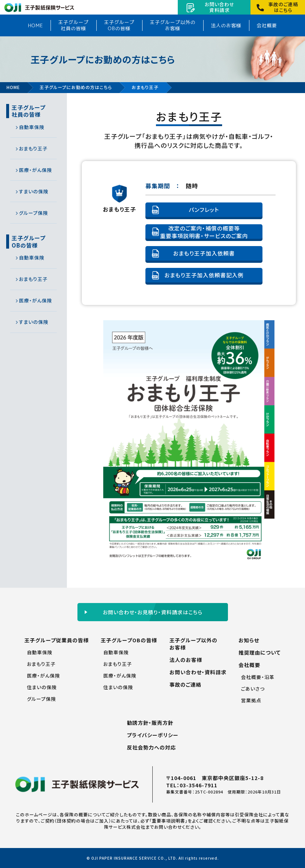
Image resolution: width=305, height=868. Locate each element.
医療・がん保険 (35, 170)
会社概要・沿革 (258, 677)
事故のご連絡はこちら (283, 7)
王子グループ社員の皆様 (73, 25)
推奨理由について (260, 652)
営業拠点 (251, 700)
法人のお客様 (226, 25)
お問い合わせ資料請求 (220, 7)
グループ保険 (33, 213)
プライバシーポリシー (153, 735)
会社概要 (267, 25)
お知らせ (249, 640)
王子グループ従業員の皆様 (57, 640)
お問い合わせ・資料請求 (198, 672)
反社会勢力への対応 (151, 747)
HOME (35, 25)
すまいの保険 (34, 191)
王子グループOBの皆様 (119, 25)
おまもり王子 (33, 148)
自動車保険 (32, 127)
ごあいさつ (253, 689)
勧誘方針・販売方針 (150, 723)
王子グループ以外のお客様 (173, 25)
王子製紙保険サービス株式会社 (39, 9)
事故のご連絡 (185, 684)
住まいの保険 (42, 687)
